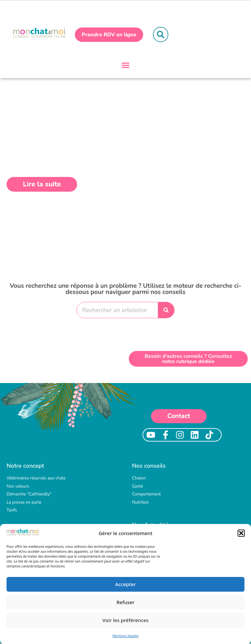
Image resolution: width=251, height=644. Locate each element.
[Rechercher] (166, 311)
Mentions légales (125, 636)
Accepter (125, 584)
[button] (241, 533)
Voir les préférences (125, 620)
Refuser (125, 602)
